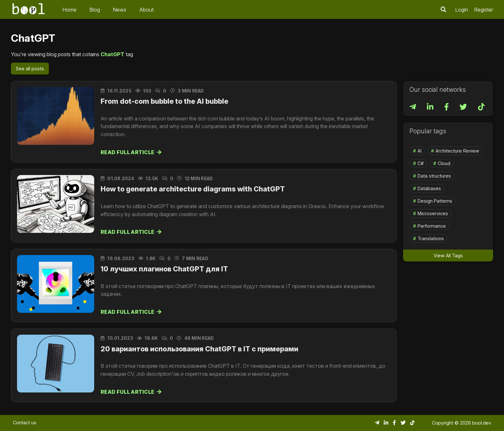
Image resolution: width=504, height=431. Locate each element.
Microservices (433, 213)
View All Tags (448, 255)
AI (419, 151)
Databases (429, 188)
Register (484, 10)
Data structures (434, 176)
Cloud (444, 163)
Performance (432, 226)
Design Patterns (435, 201)
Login (462, 10)
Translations (431, 238)
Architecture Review (457, 151)
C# (421, 163)
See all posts (30, 69)
